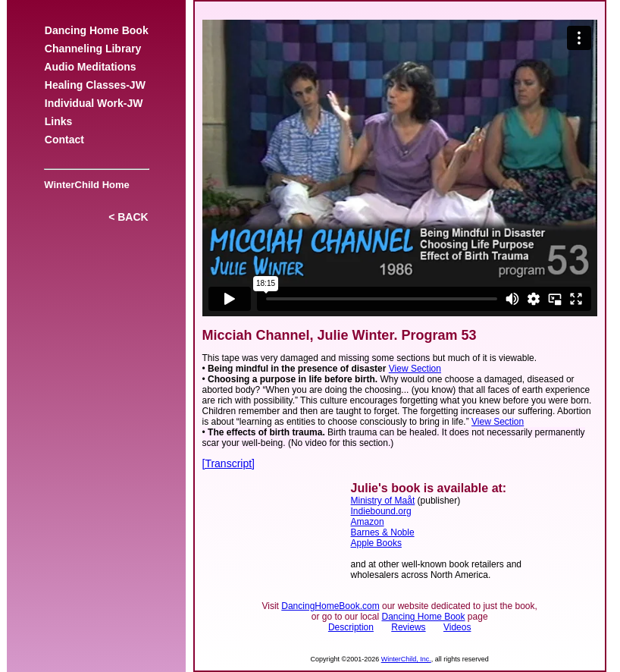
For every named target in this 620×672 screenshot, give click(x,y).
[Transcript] (229, 463)
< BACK (128, 217)
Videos (457, 627)
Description (351, 627)
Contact (64, 140)
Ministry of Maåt (383, 501)
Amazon (368, 522)
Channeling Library (93, 49)
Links (58, 121)
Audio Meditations (90, 67)
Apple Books (376, 543)
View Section (415, 369)
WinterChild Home (84, 185)
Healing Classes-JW (95, 85)
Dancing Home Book (96, 30)
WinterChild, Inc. (406, 659)
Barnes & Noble (383, 532)
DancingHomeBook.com (330, 606)
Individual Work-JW (94, 103)
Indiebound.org (381, 511)
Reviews (408, 627)
